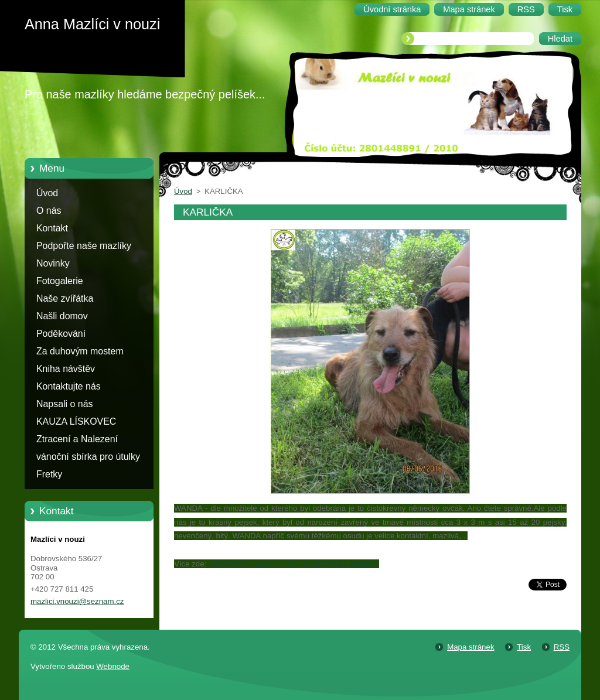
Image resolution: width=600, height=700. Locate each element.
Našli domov (62, 316)
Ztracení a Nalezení (77, 439)
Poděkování (61, 334)
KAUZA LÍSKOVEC (76, 421)
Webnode (113, 666)
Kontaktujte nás (69, 386)
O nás (49, 211)
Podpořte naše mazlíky (84, 246)
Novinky (53, 263)
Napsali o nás (64, 404)
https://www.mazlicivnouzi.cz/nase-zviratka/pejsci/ (294, 564)
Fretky (49, 474)
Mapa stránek (471, 647)
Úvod (47, 193)
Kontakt (52, 228)
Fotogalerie (60, 281)
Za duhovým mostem (80, 351)
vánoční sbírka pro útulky (88, 457)
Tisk (524, 647)
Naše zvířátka (65, 298)
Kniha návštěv (66, 369)
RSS (562, 647)
